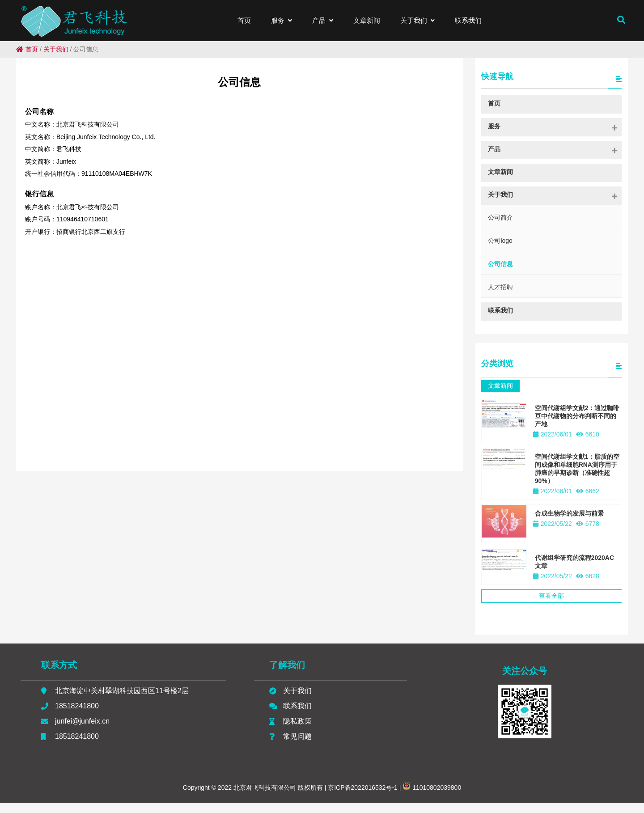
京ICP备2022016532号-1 (362, 798)
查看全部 (551, 596)
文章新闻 (500, 385)
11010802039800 (432, 798)
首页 (27, 49)
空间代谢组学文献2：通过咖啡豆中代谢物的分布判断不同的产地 (577, 416)
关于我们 (56, 49)
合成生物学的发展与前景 (569, 513)
